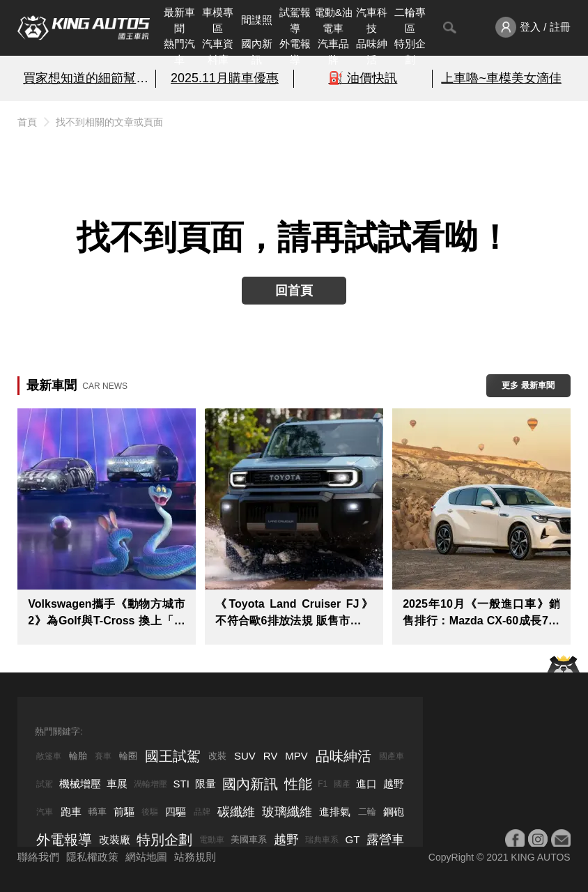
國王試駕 (173, 756)
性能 (298, 784)
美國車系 (249, 839)
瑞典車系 (322, 840)
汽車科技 (372, 20)
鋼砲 (394, 812)
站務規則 (195, 857)
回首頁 (294, 291)
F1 (323, 784)
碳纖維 (236, 812)
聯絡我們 (38, 857)
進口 (366, 784)
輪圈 (128, 756)
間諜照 (257, 20)
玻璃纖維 (287, 812)
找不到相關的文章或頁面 (109, 122)
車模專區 (218, 20)
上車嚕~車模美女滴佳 (501, 78)
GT (352, 839)
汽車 (45, 812)
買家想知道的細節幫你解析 (86, 78)
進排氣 (335, 812)
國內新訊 (257, 52)
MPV (296, 756)
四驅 (176, 812)
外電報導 (295, 52)
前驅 (124, 812)
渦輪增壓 (150, 784)
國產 (342, 784)
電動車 (212, 840)
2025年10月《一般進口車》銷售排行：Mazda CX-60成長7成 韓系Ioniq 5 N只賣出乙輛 (481, 614)
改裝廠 (115, 839)
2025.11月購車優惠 (225, 78)
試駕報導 (295, 20)
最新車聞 (179, 20)
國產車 (392, 756)
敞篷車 (49, 756)
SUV (245, 756)
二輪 (367, 812)
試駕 (45, 784)
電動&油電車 (333, 20)
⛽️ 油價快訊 (363, 78)
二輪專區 (410, 20)
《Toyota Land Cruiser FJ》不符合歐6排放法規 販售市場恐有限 (294, 614)
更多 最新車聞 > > (528, 389)
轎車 (98, 812)
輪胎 (78, 756)
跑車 (71, 812)
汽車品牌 (333, 52)
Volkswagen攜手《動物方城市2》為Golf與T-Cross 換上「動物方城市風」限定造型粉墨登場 (106, 614)
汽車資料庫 (218, 52)
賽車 (103, 756)
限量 (206, 784)
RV (271, 756)
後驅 (150, 812)
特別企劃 (410, 52)
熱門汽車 (179, 52)
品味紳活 (372, 52)
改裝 (217, 756)
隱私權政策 (92, 857)
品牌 (202, 812)
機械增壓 (80, 784)
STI (181, 784)
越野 (394, 784)
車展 (117, 784)
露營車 (385, 840)
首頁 (27, 122)
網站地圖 (146, 857)
